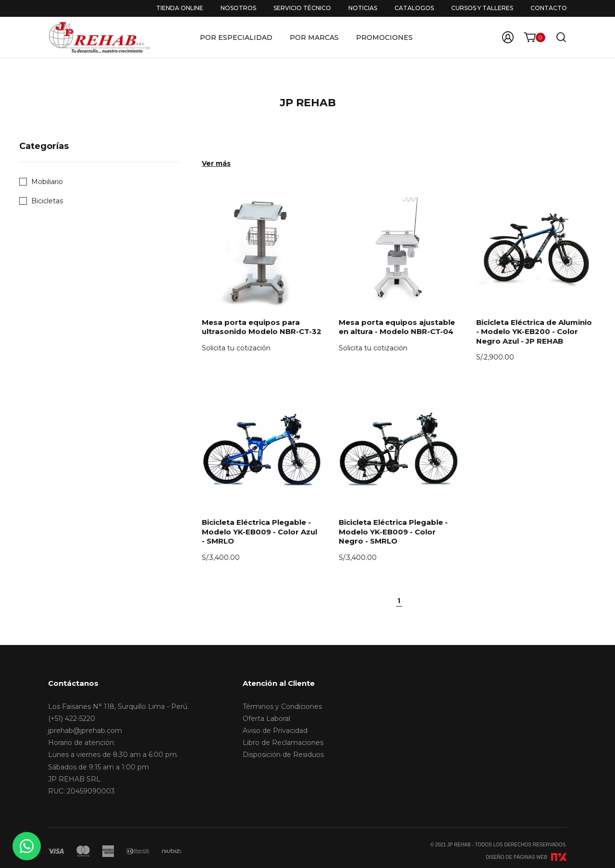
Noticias (363, 8)
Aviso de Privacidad (275, 731)
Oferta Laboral (266, 719)
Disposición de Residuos (283, 755)
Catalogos (414, 8)
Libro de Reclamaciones (283, 743)
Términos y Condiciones (282, 707)
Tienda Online (180, 8)
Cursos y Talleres (482, 8)
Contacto (549, 8)
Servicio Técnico (302, 8)
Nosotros (238, 8)
